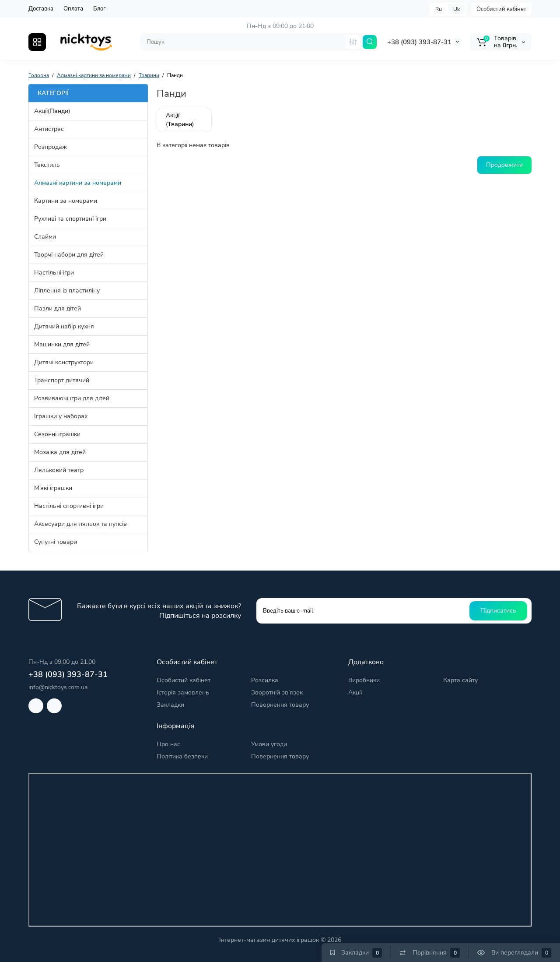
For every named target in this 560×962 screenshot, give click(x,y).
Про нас (168, 744)
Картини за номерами (66, 201)
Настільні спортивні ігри (69, 506)
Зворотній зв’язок (277, 692)
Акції (355, 692)
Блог (100, 9)
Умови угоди (269, 744)
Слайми (45, 237)
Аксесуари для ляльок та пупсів (80, 524)
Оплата (73, 9)
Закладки (170, 705)
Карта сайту (460, 680)
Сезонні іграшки (57, 434)
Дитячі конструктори (64, 362)
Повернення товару (280, 705)
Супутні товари (56, 542)
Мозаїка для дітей (60, 452)
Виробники (364, 680)
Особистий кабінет (501, 9)
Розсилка (265, 680)
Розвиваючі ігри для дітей (72, 398)
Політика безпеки (182, 756)
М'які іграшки (53, 488)
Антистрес (49, 129)
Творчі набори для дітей (69, 255)
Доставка (41, 9)
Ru (439, 9)
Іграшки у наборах (61, 416)
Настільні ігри (54, 273)
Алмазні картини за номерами (78, 183)
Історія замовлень (183, 692)
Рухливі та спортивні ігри (70, 219)
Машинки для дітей (62, 344)
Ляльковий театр (59, 470)
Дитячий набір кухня (64, 326)
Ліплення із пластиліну (67, 291)
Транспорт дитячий (62, 380)
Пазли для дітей (58, 308)
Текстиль (47, 165)
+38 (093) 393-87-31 (419, 42)
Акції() (52, 111)
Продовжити (504, 165)
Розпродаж (51, 147)
